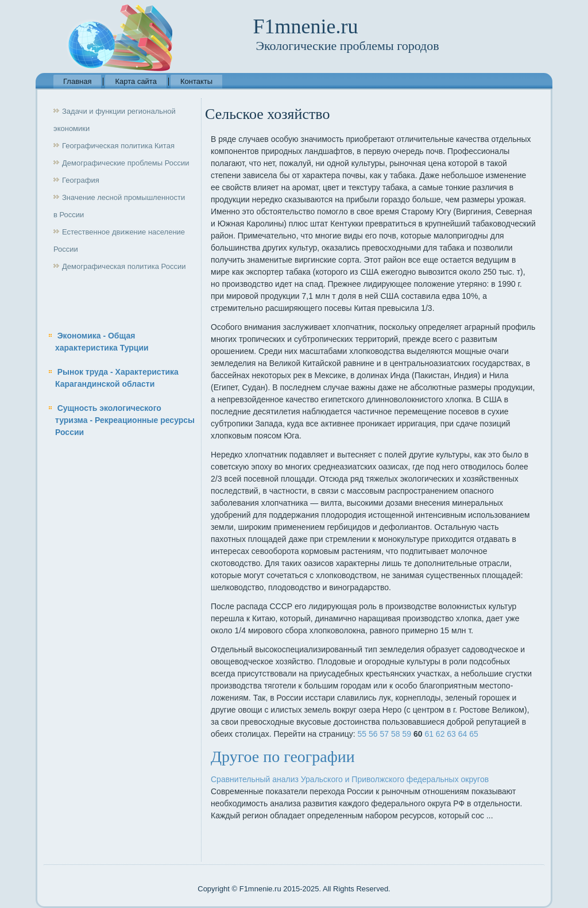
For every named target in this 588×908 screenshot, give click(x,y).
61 (429, 734)
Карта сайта (136, 81)
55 (362, 734)
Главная (77, 81)
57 (385, 734)
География (81, 180)
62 (440, 734)
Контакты (196, 81)
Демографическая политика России (124, 266)
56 (373, 734)
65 (474, 734)
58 (396, 734)
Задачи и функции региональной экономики (115, 120)
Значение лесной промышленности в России (119, 206)
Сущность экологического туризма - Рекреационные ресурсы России (125, 420)
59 (407, 734)
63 (451, 734)
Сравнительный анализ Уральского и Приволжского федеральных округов (350, 779)
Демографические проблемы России (126, 163)
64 (463, 734)
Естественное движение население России (119, 241)
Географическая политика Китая (118, 146)
